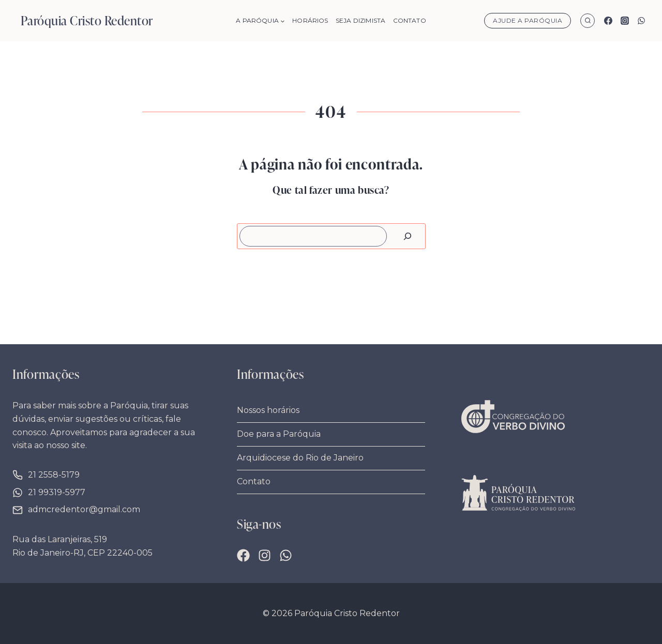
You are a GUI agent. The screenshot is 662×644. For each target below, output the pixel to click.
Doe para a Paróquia (279, 434)
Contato (410, 20)
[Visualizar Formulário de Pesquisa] (588, 21)
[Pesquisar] (408, 236)
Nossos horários (268, 410)
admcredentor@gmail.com (84, 509)
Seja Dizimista (360, 20)
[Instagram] (625, 21)
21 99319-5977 (57, 492)
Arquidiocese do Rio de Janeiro (300, 458)
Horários (310, 20)
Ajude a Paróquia (528, 20)
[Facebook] (608, 21)
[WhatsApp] (641, 21)
